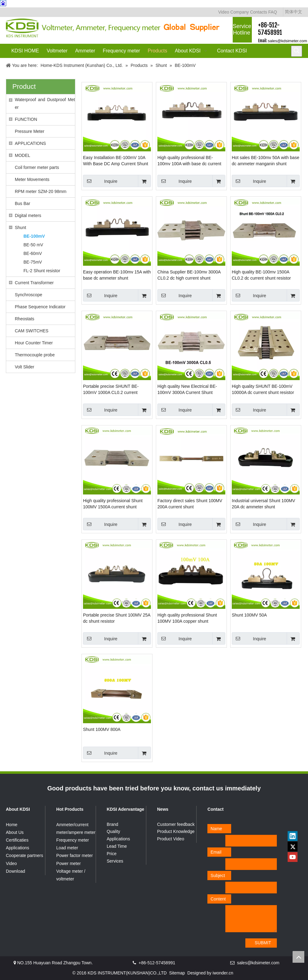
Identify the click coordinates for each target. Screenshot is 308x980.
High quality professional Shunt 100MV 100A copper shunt (187, 618)
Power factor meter (74, 855)
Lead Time (117, 846)
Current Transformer (34, 283)
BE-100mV (34, 236)
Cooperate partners (25, 855)
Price (112, 854)
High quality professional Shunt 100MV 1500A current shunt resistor (113, 504)
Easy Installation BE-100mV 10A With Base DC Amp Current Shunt (116, 161)
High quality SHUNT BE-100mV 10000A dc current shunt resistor (263, 389)
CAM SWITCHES (32, 331)
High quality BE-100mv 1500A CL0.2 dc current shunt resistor (261, 275)
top (298, 957)
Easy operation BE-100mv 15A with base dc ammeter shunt (117, 275)
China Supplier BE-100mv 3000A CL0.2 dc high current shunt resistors (189, 275)
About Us (15, 832)
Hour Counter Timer (34, 343)
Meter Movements (32, 179)
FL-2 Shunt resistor (42, 271)
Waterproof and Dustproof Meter (45, 103)
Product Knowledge (176, 831)
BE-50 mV (33, 245)
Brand (112, 824)
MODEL (23, 155)
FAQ (273, 12)
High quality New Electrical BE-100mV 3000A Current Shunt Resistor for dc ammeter (187, 390)
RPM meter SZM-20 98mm (41, 191)
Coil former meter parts (37, 167)
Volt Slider (25, 367)
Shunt (21, 228)
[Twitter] (293, 847)
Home (12, 825)
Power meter (68, 863)
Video (224, 12)
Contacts (258, 12)
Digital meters (28, 215)
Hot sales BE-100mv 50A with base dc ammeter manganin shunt (266, 161)
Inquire (100, 181)
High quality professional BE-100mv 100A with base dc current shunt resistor (189, 161)
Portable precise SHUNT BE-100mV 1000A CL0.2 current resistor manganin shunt (111, 390)
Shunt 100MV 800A (102, 729)
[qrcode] (293, 823)
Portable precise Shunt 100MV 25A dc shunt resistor (117, 618)
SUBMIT (263, 943)
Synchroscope (29, 295)
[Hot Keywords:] (297, 51)
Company (239, 12)
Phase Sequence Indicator (40, 307)
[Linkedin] (293, 836)
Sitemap (177, 973)
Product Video (171, 839)
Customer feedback (176, 824)
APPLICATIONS (30, 143)
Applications (18, 848)
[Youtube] (293, 857)
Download (15, 871)
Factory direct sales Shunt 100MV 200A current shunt (190, 504)
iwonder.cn (223, 973)
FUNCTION (26, 119)
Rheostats (25, 319)
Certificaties (17, 840)
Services (115, 861)
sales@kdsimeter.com (287, 41)
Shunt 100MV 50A (249, 615)
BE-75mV (33, 262)
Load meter (67, 848)
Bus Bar (23, 203)
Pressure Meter (30, 131)
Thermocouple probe (35, 355)
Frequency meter (73, 840)
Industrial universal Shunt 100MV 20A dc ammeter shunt (263, 504)
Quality (114, 831)
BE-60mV (33, 253)
